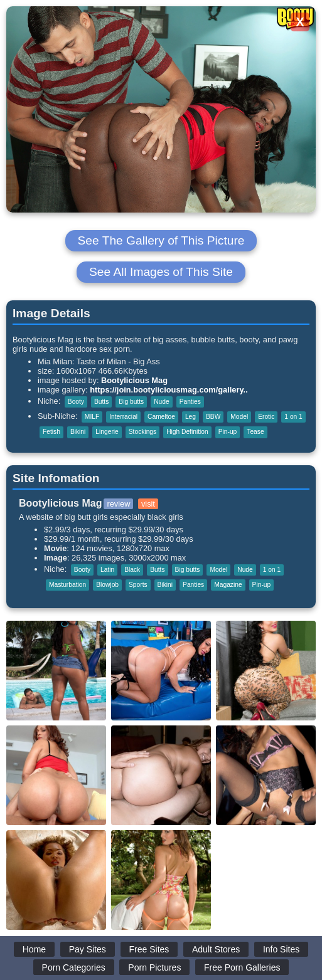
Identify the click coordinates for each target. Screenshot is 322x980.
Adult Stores (216, 949)
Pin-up (228, 432)
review (118, 504)
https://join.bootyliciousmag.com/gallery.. (169, 390)
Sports (138, 585)
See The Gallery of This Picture (161, 240)
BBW (213, 417)
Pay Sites (88, 949)
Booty (76, 402)
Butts (101, 402)
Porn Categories (74, 967)
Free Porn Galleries (242, 967)
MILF (92, 417)
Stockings (142, 432)
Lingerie (107, 432)
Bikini (78, 432)
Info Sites (281, 949)
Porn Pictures (154, 967)
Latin (107, 570)
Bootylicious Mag (134, 380)
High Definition (187, 432)
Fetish (51, 432)
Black (132, 570)
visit (148, 504)
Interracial (123, 417)
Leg (191, 417)
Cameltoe (161, 417)
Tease (255, 432)
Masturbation (67, 585)
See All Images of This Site (161, 272)
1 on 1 (293, 417)
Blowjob (107, 585)
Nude (161, 402)
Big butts (131, 402)
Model (239, 417)
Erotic (266, 417)
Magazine (228, 585)
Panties (190, 402)
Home (34, 949)
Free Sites (149, 949)
